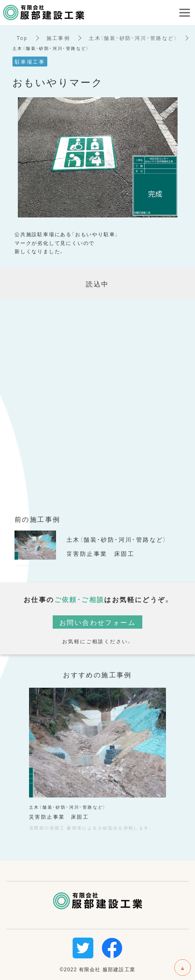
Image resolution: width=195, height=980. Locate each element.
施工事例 (58, 38)
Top (22, 38)
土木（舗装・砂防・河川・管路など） (133, 38)
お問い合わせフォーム (97, 622)
